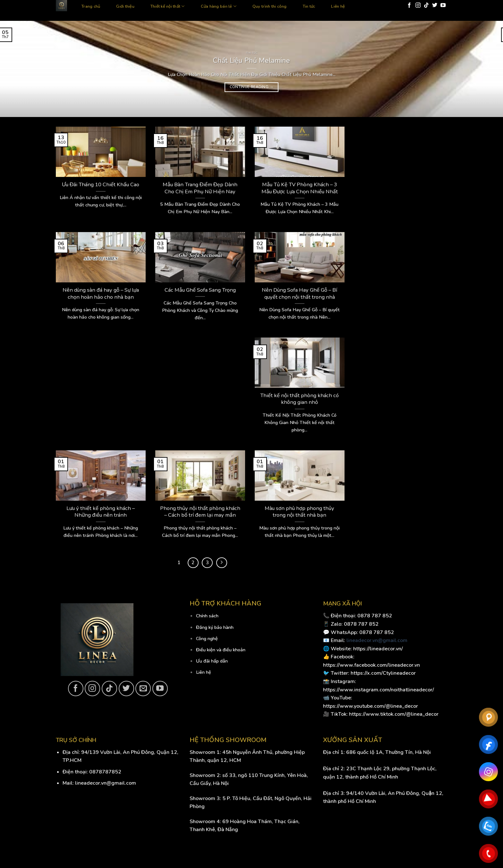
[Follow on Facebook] (409, 5)
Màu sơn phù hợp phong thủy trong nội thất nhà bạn (299, 512)
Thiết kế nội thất (168, 6)
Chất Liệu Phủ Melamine (251, 61)
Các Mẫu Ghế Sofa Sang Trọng (200, 290)
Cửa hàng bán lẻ (219, 6)
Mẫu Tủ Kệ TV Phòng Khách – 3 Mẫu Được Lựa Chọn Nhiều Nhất (300, 188)
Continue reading (252, 87)
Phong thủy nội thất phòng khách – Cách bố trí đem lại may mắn (200, 512)
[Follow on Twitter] (435, 5)
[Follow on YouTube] (443, 5)
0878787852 (105, 772)
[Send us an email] (143, 689)
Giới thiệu (125, 6)
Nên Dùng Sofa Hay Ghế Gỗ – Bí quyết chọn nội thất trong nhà (299, 293)
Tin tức (309, 6)
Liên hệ (338, 6)
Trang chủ (91, 6)
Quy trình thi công (270, 6)
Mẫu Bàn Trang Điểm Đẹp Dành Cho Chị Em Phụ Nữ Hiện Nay (200, 188)
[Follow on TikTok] (426, 5)
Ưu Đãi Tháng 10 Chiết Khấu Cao (101, 185)
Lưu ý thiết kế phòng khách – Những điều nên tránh (101, 512)
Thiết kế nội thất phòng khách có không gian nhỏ (299, 399)
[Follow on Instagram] (418, 5)
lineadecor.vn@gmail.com (377, 640)
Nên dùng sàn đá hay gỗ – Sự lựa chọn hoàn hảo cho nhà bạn (101, 293)
